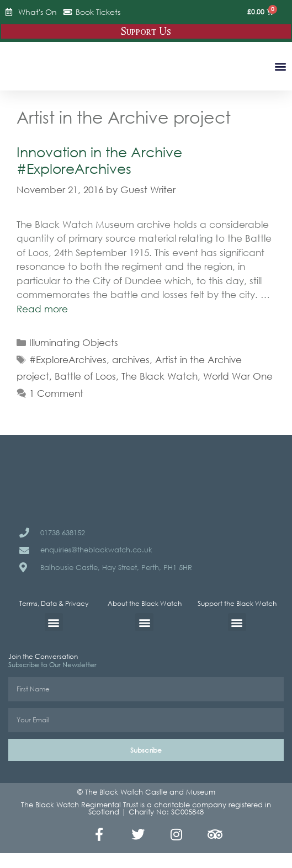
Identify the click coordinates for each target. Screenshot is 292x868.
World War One (238, 376)
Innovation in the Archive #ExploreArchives (99, 160)
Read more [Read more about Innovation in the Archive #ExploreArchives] (42, 309)
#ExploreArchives (68, 360)
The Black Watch (160, 376)
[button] (280, 66)
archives (131, 360)
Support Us (146, 31)
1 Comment (56, 393)
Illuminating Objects (74, 342)
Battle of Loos (85, 376)
